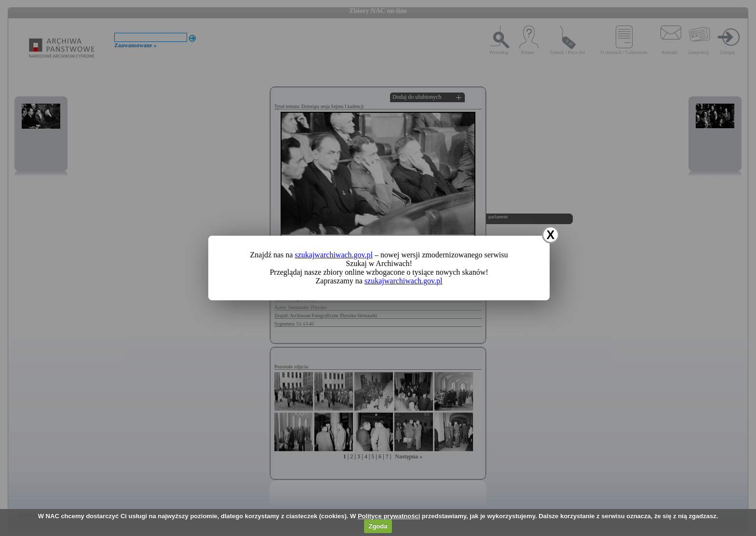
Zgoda (378, 526)
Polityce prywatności (389, 516)
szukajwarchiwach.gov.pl (334, 255)
